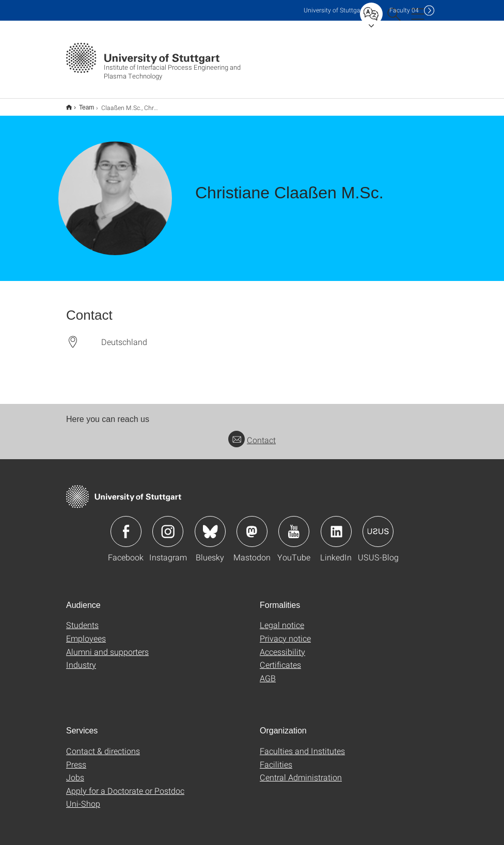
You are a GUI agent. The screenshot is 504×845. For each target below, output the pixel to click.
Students (82, 618)
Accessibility (282, 645)
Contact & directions (103, 744)
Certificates (280, 658)
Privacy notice (285, 631)
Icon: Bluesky (210, 525)
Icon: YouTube (294, 525)
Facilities (276, 757)
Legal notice (282, 618)
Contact (252, 433)
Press (76, 757)
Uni (334, 10)
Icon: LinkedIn (336, 525)
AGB (268, 671)
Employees (86, 631)
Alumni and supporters (107, 645)
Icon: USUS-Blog (378, 525)
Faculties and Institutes (302, 744)
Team (81, 104)
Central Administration (301, 770)
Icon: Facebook (126, 525)
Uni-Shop (83, 797)
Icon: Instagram (168, 525)
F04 (404, 10)
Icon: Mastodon (252, 525)
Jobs (75, 770)
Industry (81, 658)
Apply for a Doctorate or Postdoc (125, 784)
